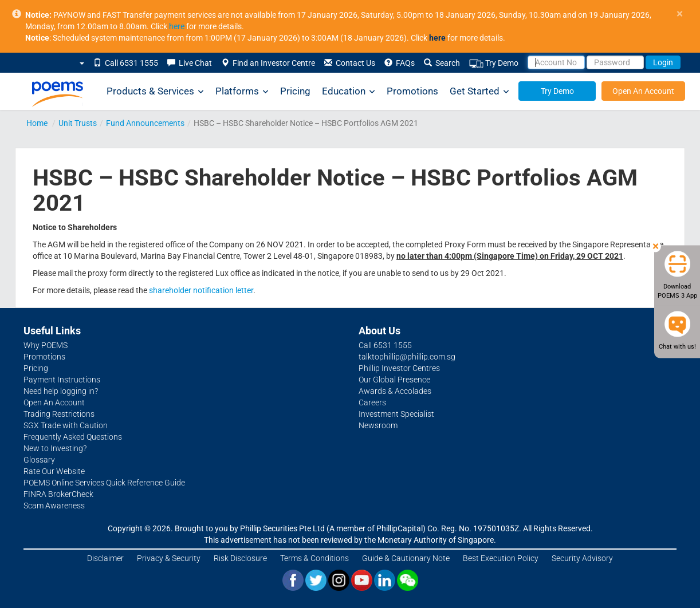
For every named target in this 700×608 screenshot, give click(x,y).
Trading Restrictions (59, 414)
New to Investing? (55, 448)
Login (663, 62)
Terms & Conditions (314, 558)
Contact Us (350, 63)
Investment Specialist (396, 414)
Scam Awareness (54, 506)
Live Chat (190, 63)
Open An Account (643, 91)
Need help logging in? (61, 391)
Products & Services (155, 91)
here (177, 26)
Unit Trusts (78, 123)
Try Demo (494, 63)
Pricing (295, 91)
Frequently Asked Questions (73, 437)
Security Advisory (582, 558)
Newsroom (378, 425)
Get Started (479, 91)
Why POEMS (46, 345)
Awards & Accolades (395, 391)
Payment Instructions (62, 380)
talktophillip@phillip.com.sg (407, 357)
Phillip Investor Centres (399, 368)
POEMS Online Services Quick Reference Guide (104, 483)
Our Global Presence (394, 380)
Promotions (412, 91)
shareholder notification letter (201, 290)
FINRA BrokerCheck (58, 494)
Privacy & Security (169, 558)
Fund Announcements (145, 123)
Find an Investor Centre (268, 63)
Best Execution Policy (501, 558)
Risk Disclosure (240, 558)
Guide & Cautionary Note (406, 558)
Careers (372, 402)
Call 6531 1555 (126, 63)
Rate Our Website (54, 471)
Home (37, 123)
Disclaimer (105, 558)
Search (442, 63)
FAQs (400, 63)
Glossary (39, 460)
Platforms (242, 91)
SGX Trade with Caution (66, 425)
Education (349, 91)
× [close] (680, 14)
